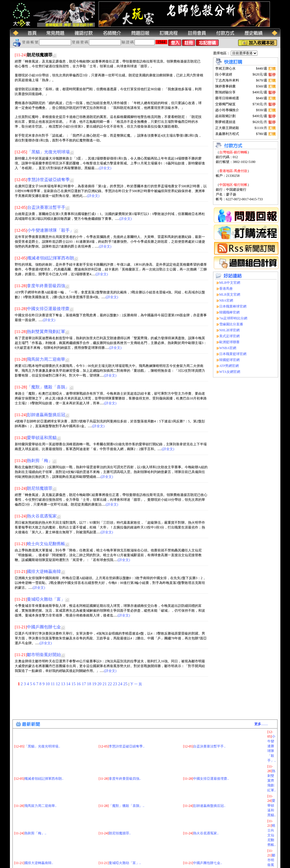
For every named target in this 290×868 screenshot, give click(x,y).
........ (261, 695)
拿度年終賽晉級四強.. (125, 750)
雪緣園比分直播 (231, 324)
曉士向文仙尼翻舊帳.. (272, 806)
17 (84, 684)
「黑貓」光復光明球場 (48, 152)
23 (116, 684)
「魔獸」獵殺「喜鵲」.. (127, 777)
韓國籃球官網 (229, 360)
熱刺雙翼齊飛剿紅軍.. (272, 752)
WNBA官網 (228, 348)
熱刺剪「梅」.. (35, 804)
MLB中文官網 (230, 283)
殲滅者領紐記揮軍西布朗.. (44, 750)
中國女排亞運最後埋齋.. (211, 750)
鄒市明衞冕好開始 (44, 655)
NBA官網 (226, 300)
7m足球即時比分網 (233, 318)
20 (100, 684)
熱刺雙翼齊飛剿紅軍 (46, 332)
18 (89, 684)
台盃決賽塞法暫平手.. (209, 717)
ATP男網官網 (229, 366)
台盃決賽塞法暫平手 (46, 207)
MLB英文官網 (230, 295)
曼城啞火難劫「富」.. (125, 834)
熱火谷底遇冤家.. (206, 804)
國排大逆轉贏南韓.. (39, 834)
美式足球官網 (229, 336)
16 (79, 684)
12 (58, 684)
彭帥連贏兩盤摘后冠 (46, 415)
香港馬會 (226, 289)
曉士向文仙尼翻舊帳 (46, 544)
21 (105, 684)
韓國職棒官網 (229, 312)
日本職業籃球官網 (233, 354)
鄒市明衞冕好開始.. (271, 836)
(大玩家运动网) (52, 865)
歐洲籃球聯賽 (229, 342)
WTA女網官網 (230, 372)
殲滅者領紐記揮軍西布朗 (51, 258)
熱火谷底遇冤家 (42, 516)
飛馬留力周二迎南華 (46, 359)
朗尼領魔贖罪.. (120, 804)
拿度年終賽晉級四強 (46, 286)
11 (53, 684)
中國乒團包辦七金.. (208, 834)
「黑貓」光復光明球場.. (42, 717)
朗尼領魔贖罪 (40, 488)
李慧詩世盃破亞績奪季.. (127, 717)
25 (126, 684)
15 (74, 684)
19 (95, 684)
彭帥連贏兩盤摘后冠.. (209, 777)
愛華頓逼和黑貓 (42, 438)
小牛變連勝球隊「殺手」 (51, 230)
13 (63, 684)
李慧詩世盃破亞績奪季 (48, 180)
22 (110, 684)
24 (121, 684)
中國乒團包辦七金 (44, 627)
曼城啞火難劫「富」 (46, 599)
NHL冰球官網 (230, 330)
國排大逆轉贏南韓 (44, 571)
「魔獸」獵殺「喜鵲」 (48, 387)
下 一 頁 (136, 684)
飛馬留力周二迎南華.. (40, 777)
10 (48, 684)
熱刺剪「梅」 (40, 461)
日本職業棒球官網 (233, 306)
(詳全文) (105, 168)
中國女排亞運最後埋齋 (48, 309)
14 (69, 684)
